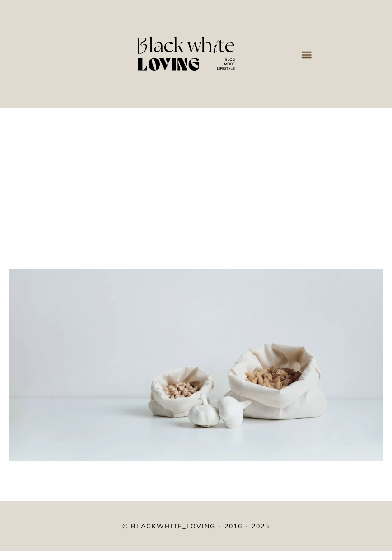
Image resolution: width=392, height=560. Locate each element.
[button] (306, 54)
